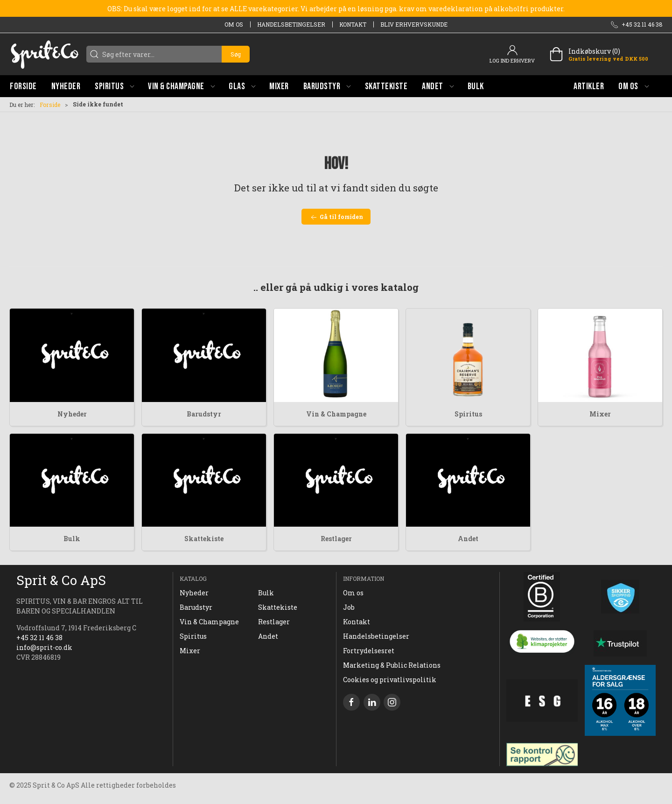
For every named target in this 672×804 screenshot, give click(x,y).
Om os (234, 24)
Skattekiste (204, 539)
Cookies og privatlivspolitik (390, 680)
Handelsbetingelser (291, 24)
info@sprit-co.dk (44, 647)
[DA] (44, 54)
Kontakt (353, 24)
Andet (468, 539)
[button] (114, 86)
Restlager (336, 539)
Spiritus (468, 414)
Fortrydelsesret (369, 651)
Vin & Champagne (336, 414)
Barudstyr (204, 414)
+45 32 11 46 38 (39, 638)
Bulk (72, 539)
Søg (236, 54)
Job (349, 607)
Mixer (600, 414)
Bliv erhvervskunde (414, 24)
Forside (50, 105)
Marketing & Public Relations (392, 665)
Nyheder (72, 414)
